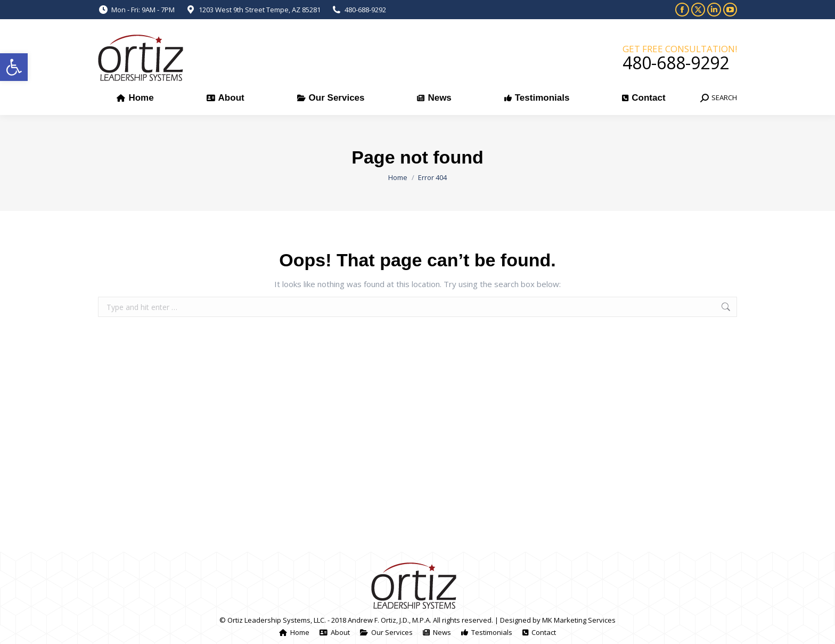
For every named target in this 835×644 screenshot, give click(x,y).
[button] (14, 67)
